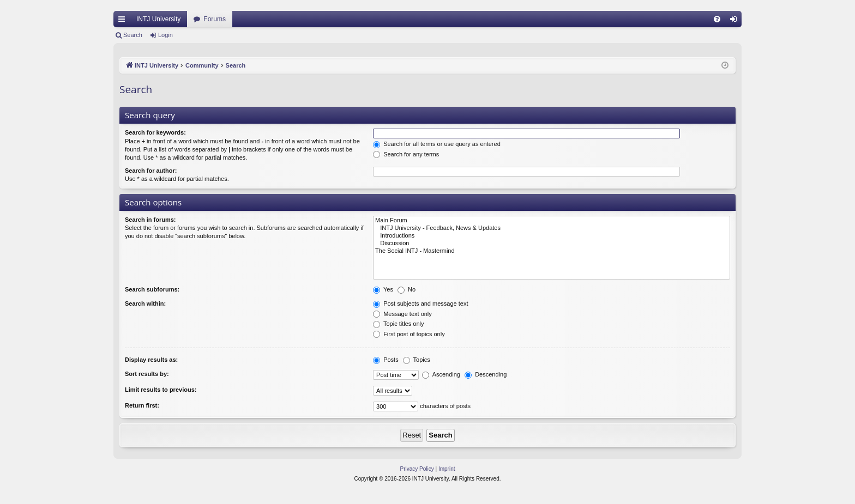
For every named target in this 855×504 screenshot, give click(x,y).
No (407, 289)
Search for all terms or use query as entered (437, 144)
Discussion (552, 244)
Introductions (552, 236)
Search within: (145, 303)
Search (133, 35)
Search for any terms (406, 154)
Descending (486, 374)
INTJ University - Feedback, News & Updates (552, 228)
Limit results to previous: (161, 390)
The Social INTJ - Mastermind (552, 251)
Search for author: (151, 171)
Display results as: (151, 360)
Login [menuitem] (736, 21)
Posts (386, 360)
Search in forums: (150, 220)
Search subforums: (152, 289)
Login (165, 35)
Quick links (124, 21)
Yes (383, 289)
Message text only (402, 314)
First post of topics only (409, 334)
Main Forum (552, 221)
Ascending (441, 374)
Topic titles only (398, 324)
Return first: (142, 405)
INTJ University (158, 19)
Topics (417, 360)
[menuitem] (717, 19)
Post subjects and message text (420, 303)
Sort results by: (147, 374)
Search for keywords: (155, 132)
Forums (215, 19)
